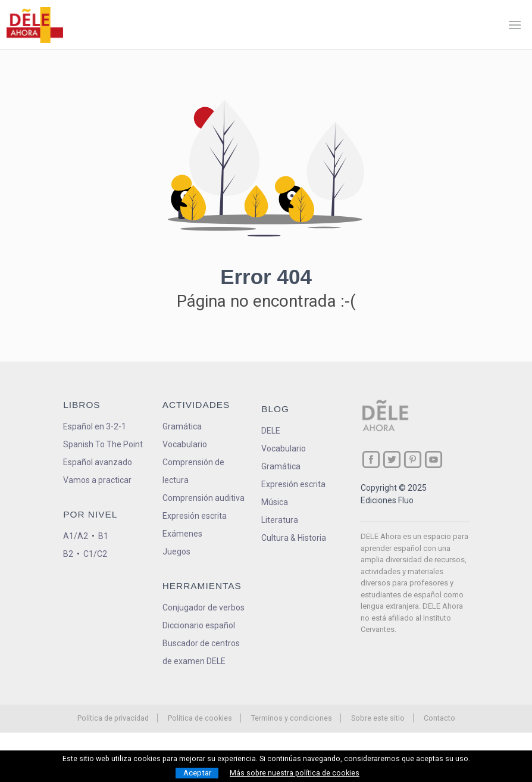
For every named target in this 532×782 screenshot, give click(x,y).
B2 (68, 554)
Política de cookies (200, 718)
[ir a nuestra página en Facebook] (371, 459)
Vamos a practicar (97, 480)
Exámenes (182, 534)
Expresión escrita (195, 516)
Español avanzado (98, 462)
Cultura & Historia (294, 538)
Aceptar (197, 773)
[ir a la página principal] (35, 25)
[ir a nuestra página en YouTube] (434, 459)
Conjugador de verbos (204, 607)
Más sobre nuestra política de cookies (295, 773)
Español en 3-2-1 (95, 426)
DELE (271, 431)
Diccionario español (199, 625)
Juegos (176, 552)
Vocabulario (185, 444)
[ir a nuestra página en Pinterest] (413, 459)
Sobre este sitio (378, 718)
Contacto (439, 718)
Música (275, 502)
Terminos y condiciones (292, 718)
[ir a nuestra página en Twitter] (392, 459)
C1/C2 (95, 554)
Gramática (182, 426)
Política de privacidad (113, 718)
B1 (103, 536)
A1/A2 (76, 536)
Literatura (280, 520)
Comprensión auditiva (204, 498)
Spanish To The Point (103, 444)
